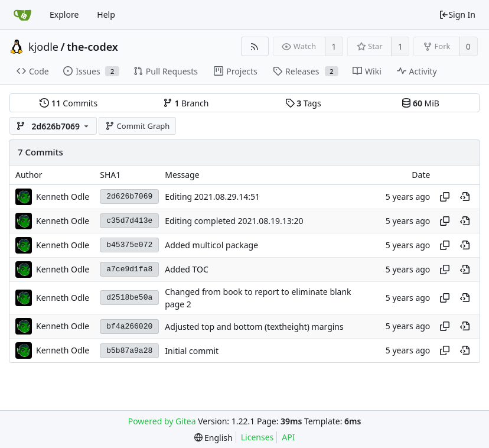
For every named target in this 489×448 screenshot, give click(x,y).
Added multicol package (211, 245)
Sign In (457, 14)
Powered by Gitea (162, 421)
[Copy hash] (445, 197)
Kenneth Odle (63, 197)
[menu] (213, 438)
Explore (64, 14)
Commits (69, 103)
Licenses (257, 437)
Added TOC (187, 269)
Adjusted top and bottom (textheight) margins (254, 327)
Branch (186, 103)
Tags (303, 103)
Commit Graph (137, 126)
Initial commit (192, 351)
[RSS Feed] (255, 46)
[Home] (22, 15)
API (288, 437)
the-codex (92, 47)
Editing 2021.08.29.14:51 (212, 197)
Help (106, 14)
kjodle (43, 47)
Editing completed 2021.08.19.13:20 (234, 221)
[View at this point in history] (465, 197)
